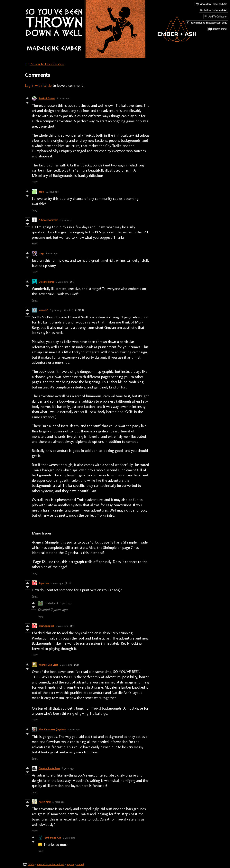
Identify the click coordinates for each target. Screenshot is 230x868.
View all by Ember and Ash (51, 864)
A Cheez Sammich (48, 220)
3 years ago (66, 220)
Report (70, 864)
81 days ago (63, 98)
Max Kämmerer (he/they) (52, 729)
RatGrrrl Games (47, 98)
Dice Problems (46, 282)
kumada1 (43, 310)
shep (41, 253)
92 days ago (52, 192)
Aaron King (45, 802)
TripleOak (44, 583)
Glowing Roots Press (49, 768)
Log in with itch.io (38, 85)
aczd (41, 192)
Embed (80, 864)
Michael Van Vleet (48, 665)
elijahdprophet (46, 626)
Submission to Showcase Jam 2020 (207, 23)
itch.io (31, 864)
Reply (35, 182)
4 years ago (52, 253)
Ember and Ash (53, 838)
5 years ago (62, 282)
